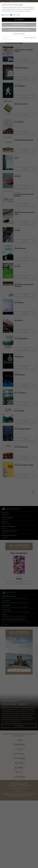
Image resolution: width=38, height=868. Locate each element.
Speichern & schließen (19, 25)
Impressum (26, 38)
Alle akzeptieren (19, 20)
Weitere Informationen (19, 34)
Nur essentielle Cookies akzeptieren (19, 30)
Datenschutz (33, 38)
